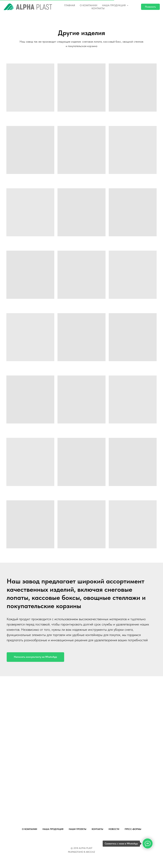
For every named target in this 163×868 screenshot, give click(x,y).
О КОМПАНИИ (30, 829)
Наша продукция (114, 5)
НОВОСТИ (114, 829)
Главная (70, 5)
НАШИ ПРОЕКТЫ (78, 829)
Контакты (98, 8)
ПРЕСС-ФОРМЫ (133, 829)
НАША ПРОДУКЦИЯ (53, 829)
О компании (89, 5)
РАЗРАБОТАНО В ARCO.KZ (81, 852)
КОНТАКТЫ (97, 829)
